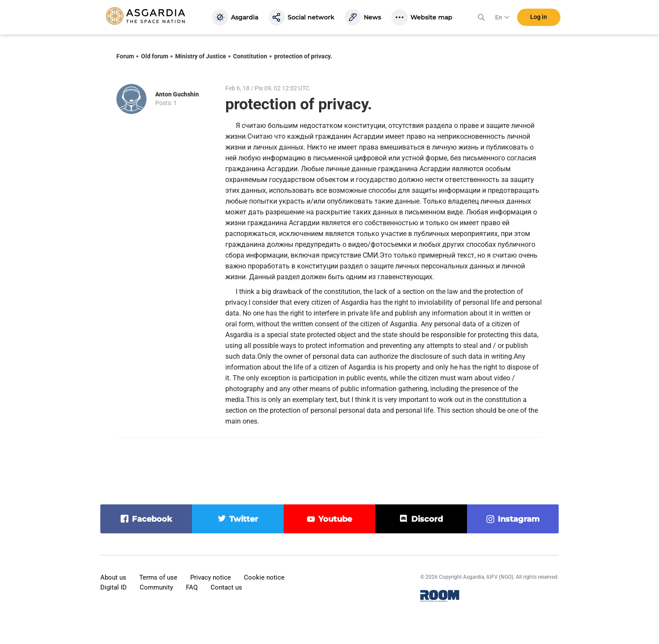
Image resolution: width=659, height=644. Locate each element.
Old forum (155, 56)
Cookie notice (264, 577)
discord (427, 519)
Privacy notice (211, 577)
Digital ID (114, 587)
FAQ (192, 587)
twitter (244, 519)
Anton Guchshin (177, 94)
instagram (519, 519)
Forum (125, 56)
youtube (335, 519)
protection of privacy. (303, 56)
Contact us (226, 587)
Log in (539, 17)
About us (113, 577)
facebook (152, 519)
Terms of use (158, 577)
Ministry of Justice (201, 56)
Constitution (250, 56)
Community (156, 587)
